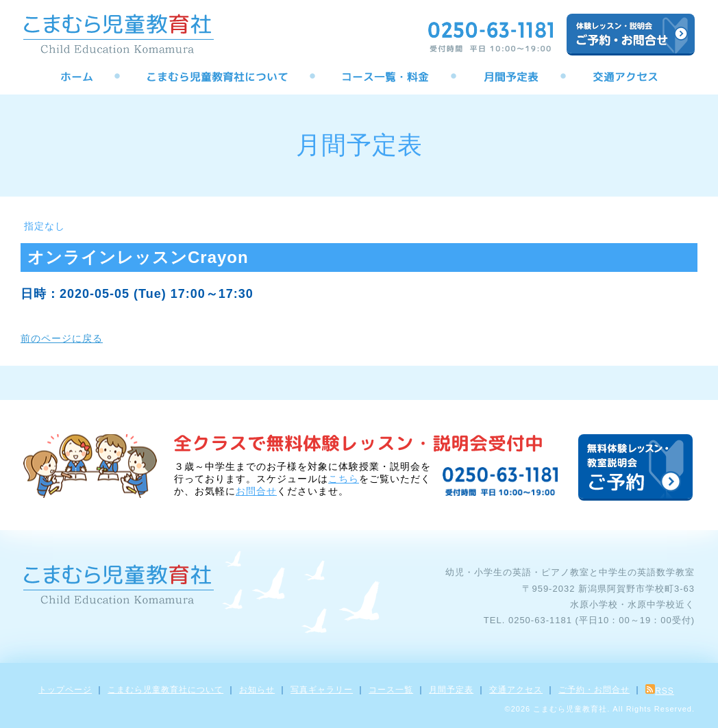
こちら (344, 479)
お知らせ (257, 690)
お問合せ (256, 491)
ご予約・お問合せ (594, 690)
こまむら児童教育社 (570, 709)
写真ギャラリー (322, 690)
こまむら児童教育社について (165, 690)
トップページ (65, 690)
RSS (660, 691)
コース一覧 (391, 690)
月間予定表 (451, 690)
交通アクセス (516, 690)
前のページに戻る (62, 338)
